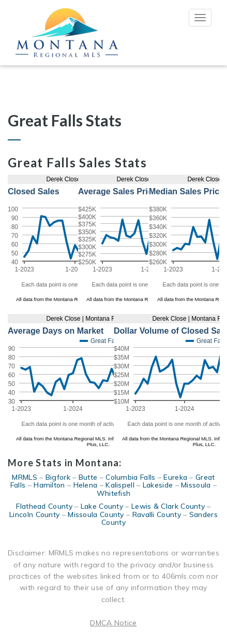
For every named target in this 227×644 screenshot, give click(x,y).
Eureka (175, 477)
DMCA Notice (113, 623)
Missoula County (96, 514)
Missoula (196, 485)
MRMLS (25, 477)
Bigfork (58, 477)
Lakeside (158, 485)
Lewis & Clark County (168, 506)
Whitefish (114, 493)
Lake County (102, 506)
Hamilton (49, 485)
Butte (88, 477)
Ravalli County (157, 514)
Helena (86, 485)
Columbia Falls (130, 477)
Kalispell (120, 485)
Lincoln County (34, 514)
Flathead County (44, 506)
